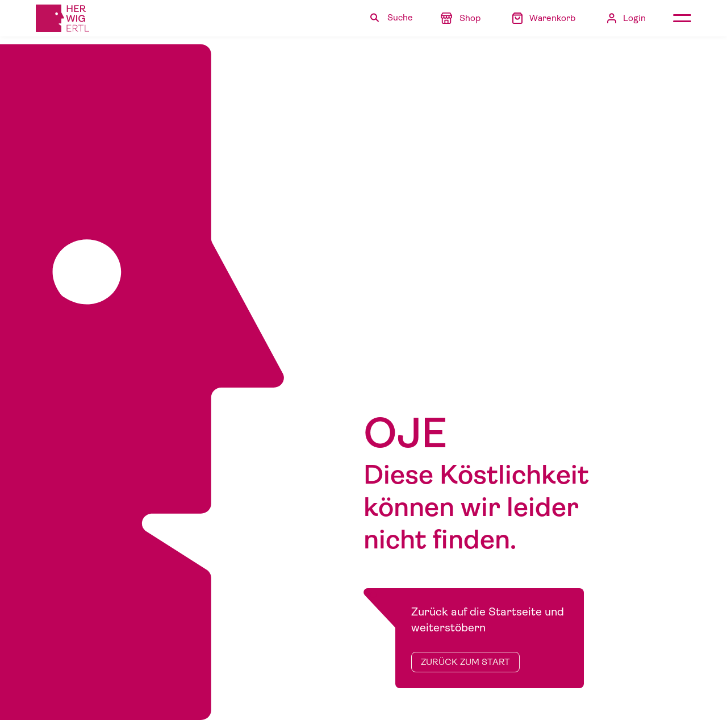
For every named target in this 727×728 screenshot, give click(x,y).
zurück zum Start (465, 662)
